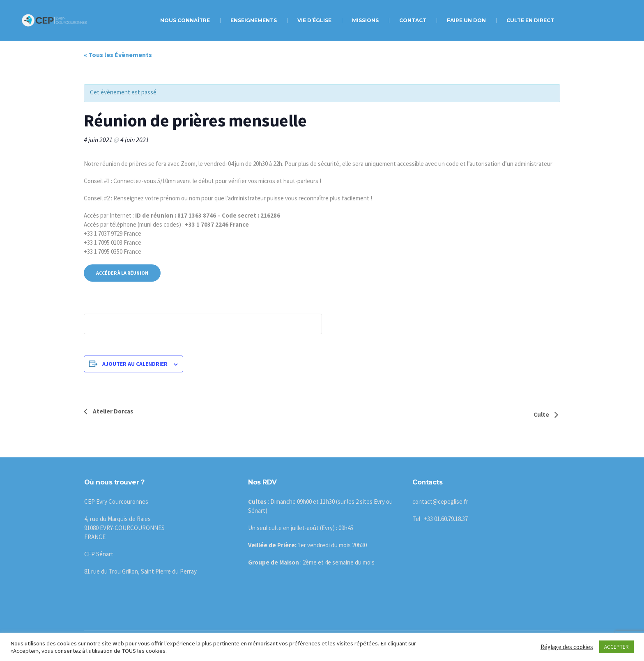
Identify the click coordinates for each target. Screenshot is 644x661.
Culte (542, 414)
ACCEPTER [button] (616, 647)
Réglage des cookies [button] (567, 647)
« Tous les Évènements (118, 55)
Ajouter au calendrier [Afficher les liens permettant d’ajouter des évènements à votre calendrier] (135, 364)
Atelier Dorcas (112, 411)
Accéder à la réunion (122, 273)
